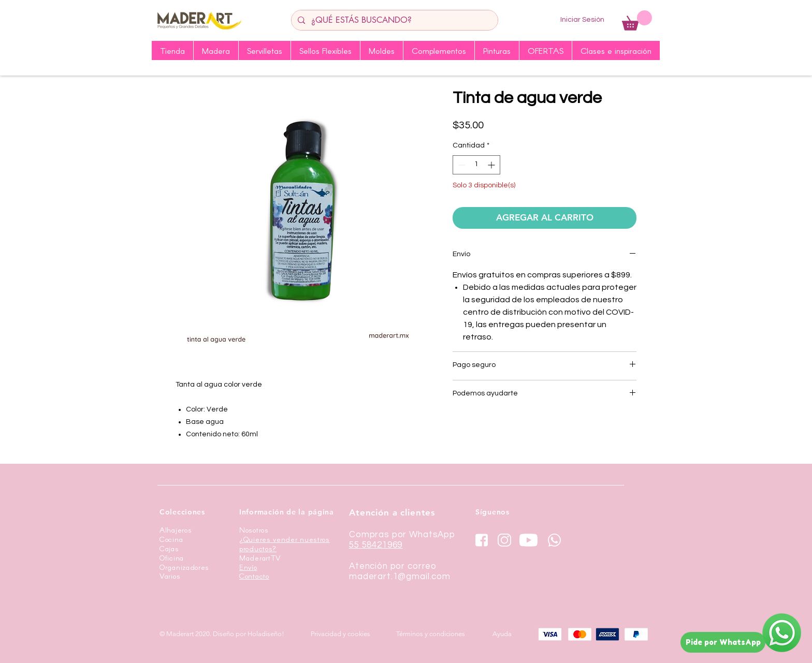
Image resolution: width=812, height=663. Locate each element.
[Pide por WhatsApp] (723, 642)
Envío (248, 567)
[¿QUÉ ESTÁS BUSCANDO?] (394, 20)
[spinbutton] (476, 165)
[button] (637, 20)
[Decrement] (461, 165)
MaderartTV (260, 558)
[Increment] (492, 165)
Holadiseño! (266, 634)
